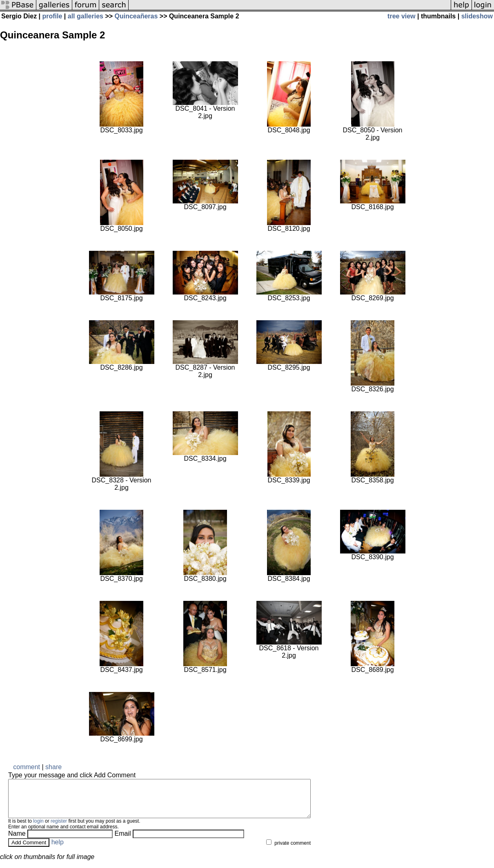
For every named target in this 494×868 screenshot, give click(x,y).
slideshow (477, 16)
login (38, 828)
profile (52, 16)
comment (27, 767)
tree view (401, 16)
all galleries (86, 16)
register (59, 828)
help (58, 849)
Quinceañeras (136, 16)
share (53, 767)
